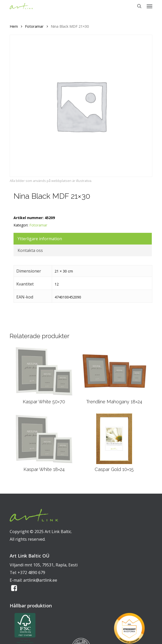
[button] (149, 6)
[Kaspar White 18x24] (44, 439)
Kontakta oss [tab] (30, 250)
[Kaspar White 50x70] (44, 371)
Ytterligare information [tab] (40, 239)
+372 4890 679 (31, 573)
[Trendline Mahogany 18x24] (114, 371)
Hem (14, 26)
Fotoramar (34, 26)
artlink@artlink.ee (40, 580)
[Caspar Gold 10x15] (114, 439)
